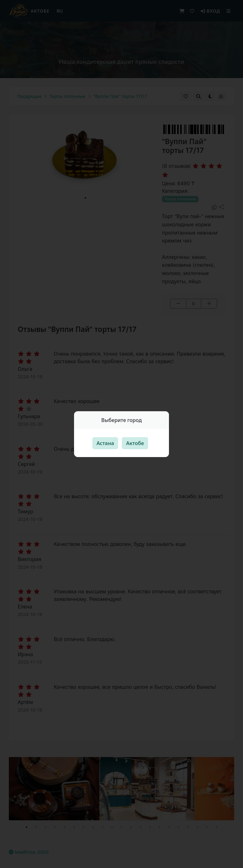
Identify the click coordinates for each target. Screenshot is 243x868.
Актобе (135, 443)
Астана (105, 443)
